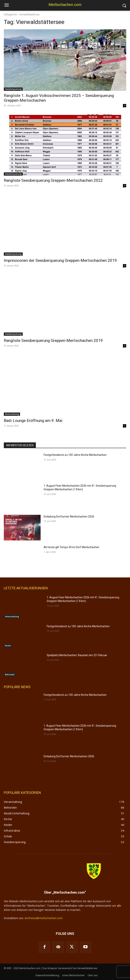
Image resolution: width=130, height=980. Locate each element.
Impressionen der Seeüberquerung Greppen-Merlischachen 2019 (60, 260)
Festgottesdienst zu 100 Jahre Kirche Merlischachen (75, 455)
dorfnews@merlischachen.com (44, 918)
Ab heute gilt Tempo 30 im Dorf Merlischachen (71, 547)
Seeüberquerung (13, 89)
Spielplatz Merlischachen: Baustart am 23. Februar (77, 655)
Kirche (8, 646)
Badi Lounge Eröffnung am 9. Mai (33, 421)
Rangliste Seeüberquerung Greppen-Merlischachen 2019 (53, 341)
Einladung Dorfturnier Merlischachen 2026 (69, 517)
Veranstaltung (12, 414)
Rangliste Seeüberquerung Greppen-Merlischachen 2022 (53, 180)
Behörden (10, 675)
